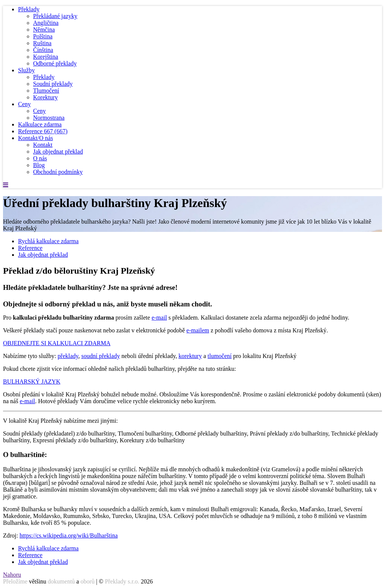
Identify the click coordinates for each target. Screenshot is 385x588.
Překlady (29, 9)
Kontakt (43, 145)
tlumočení (220, 356)
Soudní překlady (53, 84)
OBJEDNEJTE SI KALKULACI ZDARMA (57, 343)
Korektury (45, 97)
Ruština (42, 43)
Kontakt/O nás (36, 138)
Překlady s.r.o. (122, 581)
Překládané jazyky (55, 16)
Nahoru (12, 575)
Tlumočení (46, 91)
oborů (87, 581)
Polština (43, 36)
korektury (190, 356)
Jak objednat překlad (58, 152)
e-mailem (198, 330)
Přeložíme (15, 581)
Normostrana (49, 118)
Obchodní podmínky (58, 172)
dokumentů (61, 581)
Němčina (44, 30)
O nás (40, 158)
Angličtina (46, 23)
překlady (68, 356)
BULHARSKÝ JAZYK (32, 382)
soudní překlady (101, 356)
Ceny (24, 104)
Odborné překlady (55, 63)
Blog (39, 165)
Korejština (46, 57)
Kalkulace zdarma (40, 124)
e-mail (159, 318)
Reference (43, 131)
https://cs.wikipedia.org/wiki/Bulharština (69, 535)
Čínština (43, 50)
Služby (26, 70)
